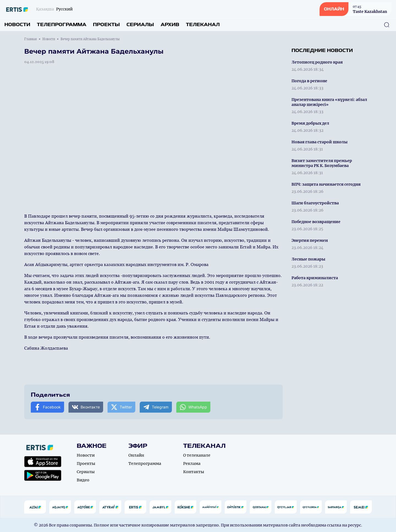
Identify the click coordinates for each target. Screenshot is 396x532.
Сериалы (140, 25)
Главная (31, 39)
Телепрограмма (62, 25)
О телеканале (197, 455)
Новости (17, 25)
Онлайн (136, 455)
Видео (83, 480)
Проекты (106, 25)
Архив (170, 25)
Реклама (192, 464)
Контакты (194, 472)
